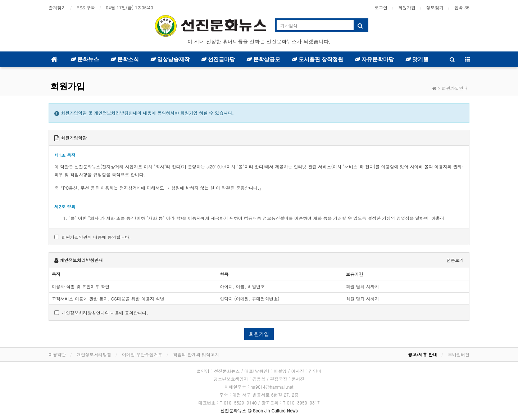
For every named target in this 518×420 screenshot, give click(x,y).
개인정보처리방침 (94, 354)
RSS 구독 (86, 7)
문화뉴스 (85, 59)
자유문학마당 (374, 59)
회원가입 (407, 7)
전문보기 (455, 260)
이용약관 (57, 354)
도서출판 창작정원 (317, 59)
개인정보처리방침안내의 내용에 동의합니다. (101, 313)
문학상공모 (263, 59)
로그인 (381, 7)
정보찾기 (435, 7)
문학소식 (125, 59)
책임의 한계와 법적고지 (196, 354)
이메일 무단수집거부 (142, 354)
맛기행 (417, 59)
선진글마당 (218, 59)
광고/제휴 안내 (422, 354)
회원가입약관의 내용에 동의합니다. (93, 237)
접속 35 (462, 7)
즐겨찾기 (57, 7)
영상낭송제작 (170, 59)
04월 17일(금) (129, 7)
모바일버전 (459, 354)
